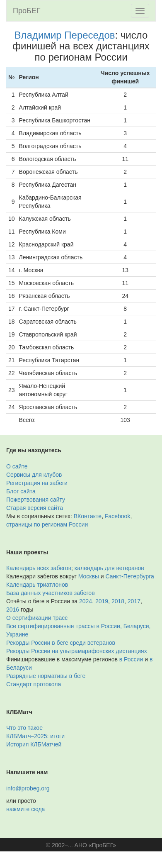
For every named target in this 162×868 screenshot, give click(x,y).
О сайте (17, 466)
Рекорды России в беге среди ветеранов (61, 643)
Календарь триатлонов (37, 585)
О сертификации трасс (37, 618)
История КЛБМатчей (34, 744)
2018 (118, 601)
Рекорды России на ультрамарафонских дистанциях (77, 651)
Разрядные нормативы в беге (46, 676)
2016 (13, 610)
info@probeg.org (28, 788)
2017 (134, 601)
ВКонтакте (88, 516)
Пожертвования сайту (36, 500)
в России (131, 659)
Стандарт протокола (34, 684)
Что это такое (24, 728)
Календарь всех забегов (39, 568)
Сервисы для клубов (34, 475)
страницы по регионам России (47, 524)
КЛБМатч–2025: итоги (35, 736)
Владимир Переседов (65, 35)
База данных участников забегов (51, 593)
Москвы (89, 576)
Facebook (117, 516)
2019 (102, 601)
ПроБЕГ (27, 11)
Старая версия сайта (35, 508)
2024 (86, 601)
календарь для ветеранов (109, 568)
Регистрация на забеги (37, 483)
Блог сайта (21, 491)
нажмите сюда (25, 809)
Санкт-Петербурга (130, 576)
